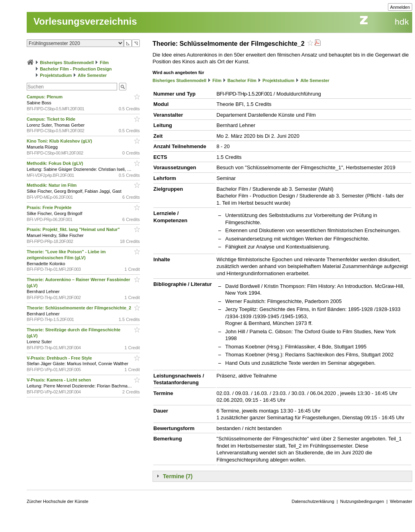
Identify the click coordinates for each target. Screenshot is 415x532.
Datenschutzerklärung (313, 501)
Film (104, 63)
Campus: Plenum (45, 97)
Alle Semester (92, 75)
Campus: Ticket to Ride (52, 119)
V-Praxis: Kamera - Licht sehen (59, 380)
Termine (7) (178, 476)
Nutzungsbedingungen (362, 501)
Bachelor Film (242, 80)
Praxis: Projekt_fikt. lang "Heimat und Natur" (74, 229)
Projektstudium (56, 75)
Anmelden (400, 7)
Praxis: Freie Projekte (50, 207)
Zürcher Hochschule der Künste (58, 501)
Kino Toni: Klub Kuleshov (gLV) (60, 141)
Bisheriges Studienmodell (67, 63)
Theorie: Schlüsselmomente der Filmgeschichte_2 (79, 308)
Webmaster (401, 501)
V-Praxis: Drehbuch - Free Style (60, 358)
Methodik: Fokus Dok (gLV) (56, 163)
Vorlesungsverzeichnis (85, 21)
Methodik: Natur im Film (52, 185)
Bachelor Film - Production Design (76, 69)
